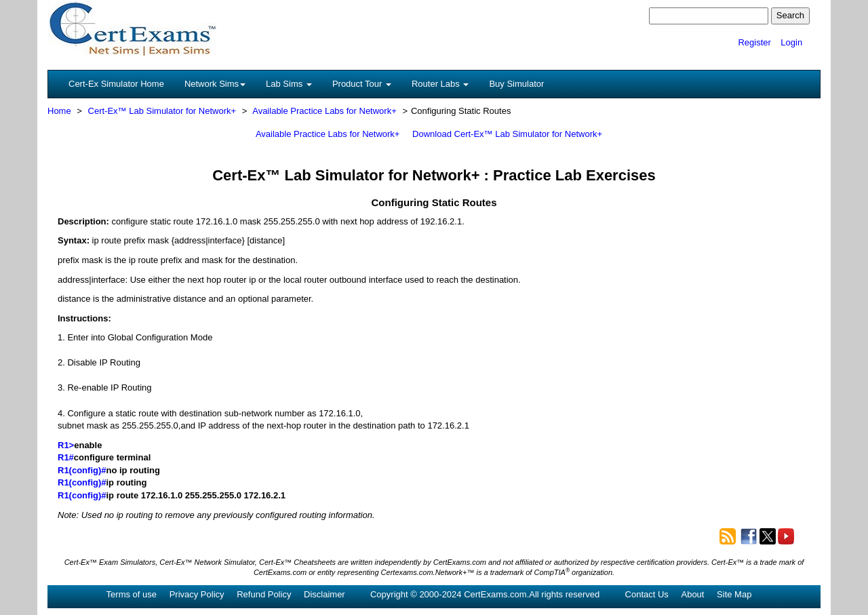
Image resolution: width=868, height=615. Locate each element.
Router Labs (440, 84)
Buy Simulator (516, 84)
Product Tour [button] (362, 84)
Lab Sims (289, 84)
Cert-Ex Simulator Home (116, 84)
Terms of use (132, 594)
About (692, 594)
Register (754, 42)
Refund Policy (264, 594)
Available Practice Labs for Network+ (324, 111)
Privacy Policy (197, 594)
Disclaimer (324, 594)
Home (59, 111)
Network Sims (215, 84)
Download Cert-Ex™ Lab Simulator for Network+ (507, 134)
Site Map (734, 594)
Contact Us (647, 594)
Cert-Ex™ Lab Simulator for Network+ (162, 111)
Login (791, 42)
